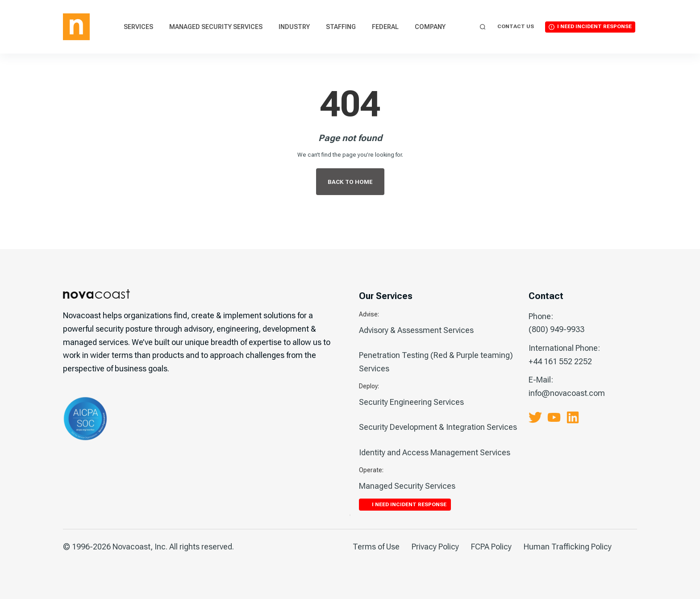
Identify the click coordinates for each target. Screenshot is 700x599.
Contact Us (516, 26)
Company (430, 27)
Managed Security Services (216, 27)
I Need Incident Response (594, 26)
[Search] (483, 27)
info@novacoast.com (567, 393)
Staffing (341, 27)
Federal (385, 27)
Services (138, 27)
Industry (294, 27)
